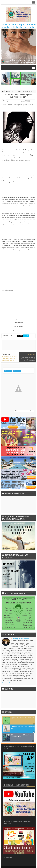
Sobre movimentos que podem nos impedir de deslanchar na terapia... (19, 26)
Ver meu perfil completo (9, 675)
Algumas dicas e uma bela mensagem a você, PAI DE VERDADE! (27, 351)
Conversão (8, 362)
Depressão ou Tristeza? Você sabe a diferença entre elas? (23, 719)
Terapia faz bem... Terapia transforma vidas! (23, 861)
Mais (27, 336)
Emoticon (17, 362)
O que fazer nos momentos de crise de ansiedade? (23, 709)
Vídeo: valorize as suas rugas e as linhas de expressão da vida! (9, 350)
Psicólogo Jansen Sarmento (21, 630)
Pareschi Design (21, 864)
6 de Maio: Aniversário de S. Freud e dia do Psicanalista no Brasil (21, 727)
